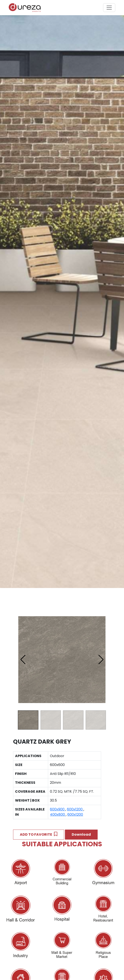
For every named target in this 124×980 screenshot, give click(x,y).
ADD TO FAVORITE (39, 834)
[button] (101, 660)
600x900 (58, 809)
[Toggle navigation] (109, 8)
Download (81, 834)
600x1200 (75, 809)
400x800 (58, 814)
